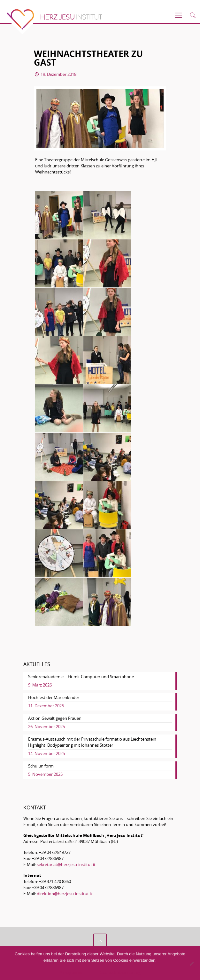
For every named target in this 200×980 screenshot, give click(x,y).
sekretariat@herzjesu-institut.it (66, 864)
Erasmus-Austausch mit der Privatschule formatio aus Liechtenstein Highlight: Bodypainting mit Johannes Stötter (92, 742)
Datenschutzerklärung (119, 972)
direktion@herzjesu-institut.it (65, 894)
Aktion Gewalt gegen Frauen (55, 718)
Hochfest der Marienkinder (54, 697)
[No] (191, 964)
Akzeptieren (71, 972)
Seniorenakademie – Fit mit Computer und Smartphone (81, 677)
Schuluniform (41, 766)
